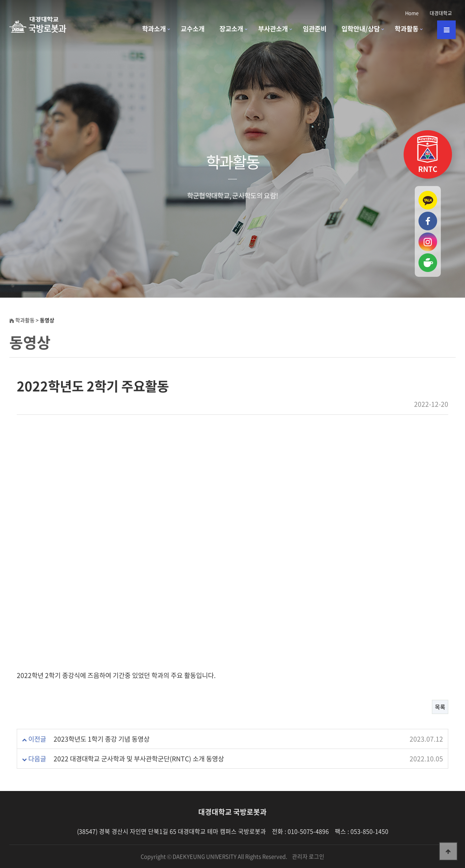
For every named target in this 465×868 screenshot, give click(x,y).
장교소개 (231, 29)
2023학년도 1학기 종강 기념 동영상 (102, 739)
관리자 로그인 (308, 856)
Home (412, 13)
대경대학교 (441, 13)
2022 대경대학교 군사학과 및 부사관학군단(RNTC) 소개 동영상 (139, 759)
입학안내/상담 (361, 29)
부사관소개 (273, 29)
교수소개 (193, 29)
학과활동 (407, 29)
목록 (440, 707)
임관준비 (315, 29)
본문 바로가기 (0, 0)
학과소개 (154, 29)
